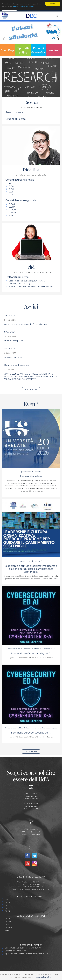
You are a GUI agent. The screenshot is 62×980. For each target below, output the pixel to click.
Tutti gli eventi (31, 752)
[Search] (9, 10)
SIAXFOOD (9, 315)
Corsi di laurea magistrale (21, 200)
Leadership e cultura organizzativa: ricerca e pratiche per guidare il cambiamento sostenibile (31, 569)
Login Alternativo (44, 977)
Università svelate (31, 476)
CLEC (11, 189)
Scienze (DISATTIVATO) (19, 284)
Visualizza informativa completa (24, 6)
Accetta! (53, 4)
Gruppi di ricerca (16, 119)
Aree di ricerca (14, 112)
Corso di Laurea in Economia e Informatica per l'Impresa (31, 649)
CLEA (11, 186)
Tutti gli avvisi (31, 389)
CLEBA (12, 207)
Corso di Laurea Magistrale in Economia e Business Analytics (31, 728)
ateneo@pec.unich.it (33, 832)
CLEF (11, 192)
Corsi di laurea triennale (20, 180)
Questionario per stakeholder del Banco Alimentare (26, 324)
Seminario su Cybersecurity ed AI (31, 654)
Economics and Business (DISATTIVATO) (27, 281)
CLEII (11, 195)
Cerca (19, 10)
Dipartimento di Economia (17, 365)
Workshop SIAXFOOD (14, 357)
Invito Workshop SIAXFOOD (16, 341)
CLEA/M (12, 204)
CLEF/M (12, 212)
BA (10, 184)
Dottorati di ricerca (17, 277)
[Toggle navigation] (58, 10)
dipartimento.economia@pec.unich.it (33, 889)
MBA (11, 215)
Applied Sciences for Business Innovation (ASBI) (31, 286)
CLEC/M (12, 210)
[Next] (58, 39)
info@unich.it (33, 829)
